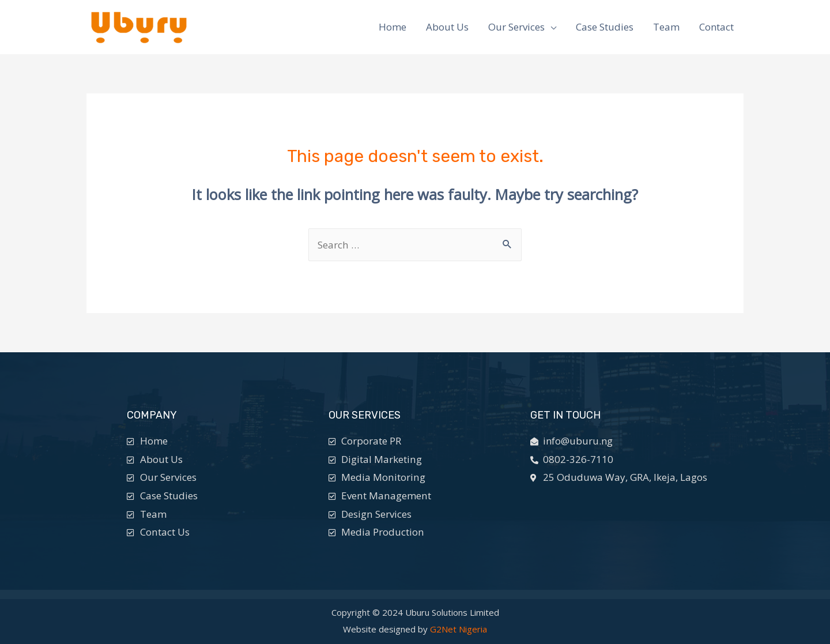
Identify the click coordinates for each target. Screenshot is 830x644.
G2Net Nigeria (459, 629)
